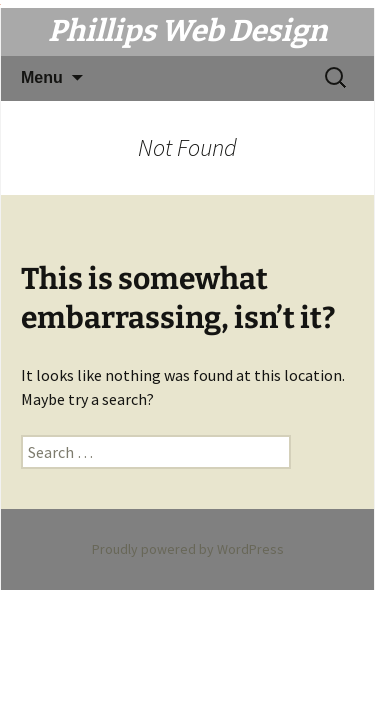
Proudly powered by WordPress (188, 549)
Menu (42, 77)
